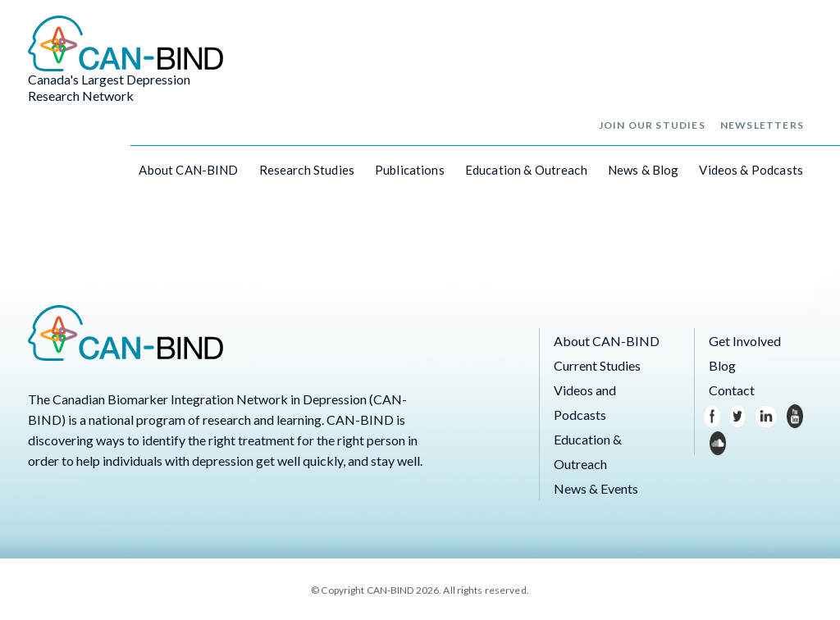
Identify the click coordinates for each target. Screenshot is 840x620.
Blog (722, 365)
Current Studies (597, 365)
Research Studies (307, 170)
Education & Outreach (526, 170)
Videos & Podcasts (751, 170)
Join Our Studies (652, 125)
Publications (410, 170)
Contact (732, 390)
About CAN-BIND (188, 170)
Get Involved (745, 341)
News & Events (596, 488)
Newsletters (762, 125)
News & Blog (644, 170)
